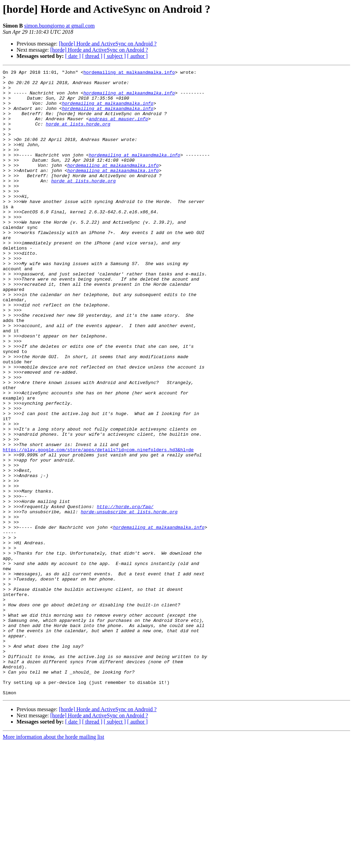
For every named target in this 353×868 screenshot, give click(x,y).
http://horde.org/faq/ (125, 594)
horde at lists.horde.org (78, 135)
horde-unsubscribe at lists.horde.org (129, 600)
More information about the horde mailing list (53, 862)
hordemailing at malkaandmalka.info (129, 73)
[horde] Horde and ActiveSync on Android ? (108, 44)
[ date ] (73, 56)
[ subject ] (115, 56)
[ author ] (138, 56)
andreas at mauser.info (119, 129)
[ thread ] (92, 56)
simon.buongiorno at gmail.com (59, 26)
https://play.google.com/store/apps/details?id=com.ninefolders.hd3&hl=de (98, 526)
